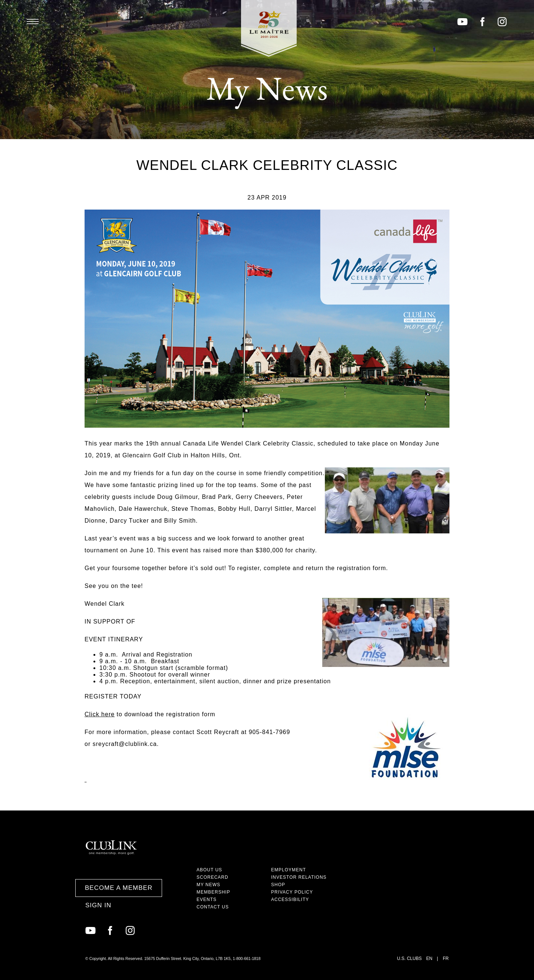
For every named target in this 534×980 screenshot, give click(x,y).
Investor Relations (299, 877)
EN (429, 958)
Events (207, 900)
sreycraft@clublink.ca (125, 744)
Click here (100, 714)
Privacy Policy (292, 892)
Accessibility (290, 900)
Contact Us (213, 907)
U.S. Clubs (410, 958)
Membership (213, 892)
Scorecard (212, 877)
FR (446, 958)
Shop (278, 885)
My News (208, 885)
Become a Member (119, 888)
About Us (209, 870)
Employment (289, 870)
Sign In (98, 905)
